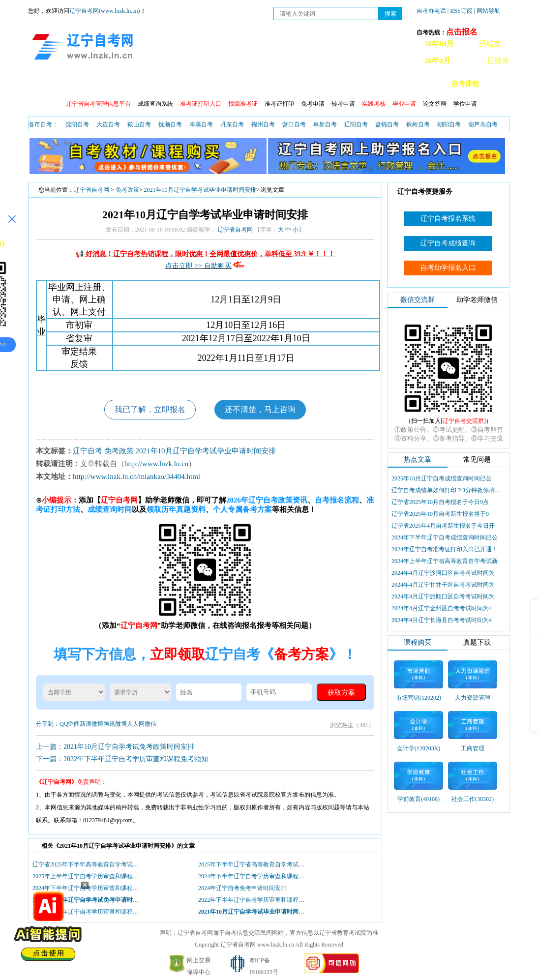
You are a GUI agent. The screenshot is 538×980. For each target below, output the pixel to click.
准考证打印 (279, 104)
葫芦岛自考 (483, 124)
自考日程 (205, 84)
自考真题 (331, 84)
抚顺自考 (170, 124)
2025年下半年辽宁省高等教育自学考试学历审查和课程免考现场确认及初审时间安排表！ (254, 864)
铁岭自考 (418, 124)
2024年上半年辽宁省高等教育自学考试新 (445, 561)
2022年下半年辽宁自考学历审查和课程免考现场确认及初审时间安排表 (254, 900)
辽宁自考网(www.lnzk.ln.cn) (105, 11)
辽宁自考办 (377, 84)
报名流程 (120, 84)
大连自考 (108, 124)
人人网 (136, 724)
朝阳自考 (449, 124)
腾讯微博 (115, 724)
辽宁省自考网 (91, 190)
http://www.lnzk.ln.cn (156, 464)
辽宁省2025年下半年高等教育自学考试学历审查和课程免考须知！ (88, 864)
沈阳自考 (77, 124)
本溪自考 (201, 124)
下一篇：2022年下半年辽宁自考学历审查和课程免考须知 (122, 759)
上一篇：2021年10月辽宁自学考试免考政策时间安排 (115, 747)
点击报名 (462, 32)
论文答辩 (435, 104)
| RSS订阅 (460, 11)
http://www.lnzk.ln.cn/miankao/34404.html (136, 476)
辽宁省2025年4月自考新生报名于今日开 (443, 526)
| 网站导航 (487, 11)
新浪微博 (91, 724)
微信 (150, 724)
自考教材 (423, 84)
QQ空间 (70, 724)
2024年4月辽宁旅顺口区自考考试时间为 (443, 596)
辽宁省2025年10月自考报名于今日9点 (440, 502)
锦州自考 (263, 124)
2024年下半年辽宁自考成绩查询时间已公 (445, 537)
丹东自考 (232, 124)
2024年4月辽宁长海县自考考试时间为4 (442, 620)
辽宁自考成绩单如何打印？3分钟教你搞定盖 (447, 490)
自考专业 (289, 84)
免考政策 (127, 190)
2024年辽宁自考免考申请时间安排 (242, 888)
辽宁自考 (88, 451)
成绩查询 (162, 84)
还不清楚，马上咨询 (260, 409)
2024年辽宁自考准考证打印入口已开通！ (445, 549)
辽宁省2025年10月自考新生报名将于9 (440, 514)
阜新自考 (325, 124)
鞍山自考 (139, 124)
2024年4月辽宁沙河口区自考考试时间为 (443, 573)
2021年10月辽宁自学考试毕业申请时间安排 (200, 190)
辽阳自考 (356, 124)
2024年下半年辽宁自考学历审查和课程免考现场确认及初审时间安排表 (254, 876)
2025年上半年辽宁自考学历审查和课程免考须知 (88, 876)
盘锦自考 (387, 124)
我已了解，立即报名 (150, 409)
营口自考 (294, 124)
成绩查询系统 (155, 104)
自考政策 (78, 84)
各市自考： (43, 124)
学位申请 (465, 104)
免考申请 (313, 104)
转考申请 (343, 104)
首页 (42, 84)
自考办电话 (431, 11)
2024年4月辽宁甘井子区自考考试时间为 (443, 585)
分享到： (48, 724)
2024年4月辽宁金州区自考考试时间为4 (442, 608)
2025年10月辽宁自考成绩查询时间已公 (442, 478)
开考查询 (247, 84)
